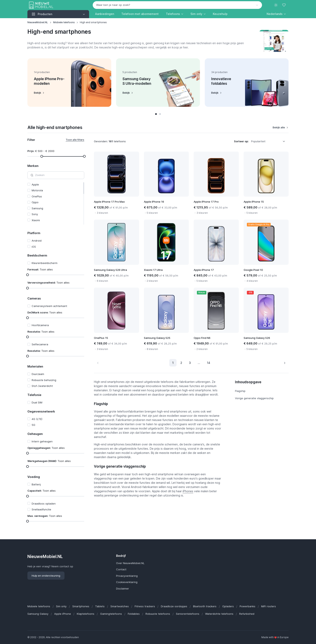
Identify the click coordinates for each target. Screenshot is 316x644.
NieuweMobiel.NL (38, 22)
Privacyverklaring (127, 576)
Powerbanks (247, 606)
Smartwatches (120, 606)
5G (33, 425)
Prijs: (41, 151)
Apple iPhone (63, 614)
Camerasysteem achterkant (49, 306)
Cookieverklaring (127, 582)
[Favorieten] (284, 5)
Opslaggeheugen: (46, 448)
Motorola (37, 190)
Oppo (35, 202)
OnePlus (37, 196)
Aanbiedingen (105, 14)
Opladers (228, 606)
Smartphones (81, 606)
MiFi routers (269, 606)
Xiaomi (36, 220)
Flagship (240, 391)
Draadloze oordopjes (174, 606)
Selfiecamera (40, 344)
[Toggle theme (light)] (276, 5)
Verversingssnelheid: (48, 283)
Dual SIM (37, 402)
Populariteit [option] (258, 141)
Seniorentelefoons (188, 614)
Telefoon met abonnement (140, 14)
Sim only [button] (196, 14)
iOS (34, 247)
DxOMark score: (45, 312)
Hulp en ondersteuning (46, 576)
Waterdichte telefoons (219, 614)
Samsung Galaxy (38, 614)
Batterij (36, 484)
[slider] (42, 156)
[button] (276, 14)
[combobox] (177, 5)
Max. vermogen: (45, 516)
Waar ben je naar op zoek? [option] (113, 5)
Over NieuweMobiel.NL (130, 563)
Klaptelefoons (86, 614)
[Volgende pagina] (285, 363)
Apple (35, 184)
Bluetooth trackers (205, 606)
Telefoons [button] (173, 14)
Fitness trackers (145, 606)
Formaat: (40, 269)
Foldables (134, 614)
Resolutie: (41, 332)
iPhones (188, 491)
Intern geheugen (42, 441)
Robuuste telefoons (158, 614)
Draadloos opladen (44, 504)
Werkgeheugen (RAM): (49, 461)
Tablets (100, 606)
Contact (121, 569)
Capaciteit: (42, 491)
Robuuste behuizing (44, 380)
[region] (56, 203)
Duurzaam (38, 374)
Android (37, 241)
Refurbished (247, 614)
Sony (35, 214)
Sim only (61, 606)
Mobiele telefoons (64, 22)
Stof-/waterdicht (42, 386)
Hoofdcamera (40, 325)
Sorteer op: (241, 141)
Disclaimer (123, 589)
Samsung (37, 208)
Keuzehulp (220, 14)
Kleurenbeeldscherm (45, 263)
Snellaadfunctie (41, 509)
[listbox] (269, 141)
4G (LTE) (37, 419)
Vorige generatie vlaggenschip (254, 398)
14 (209, 363)
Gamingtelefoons (111, 614)
